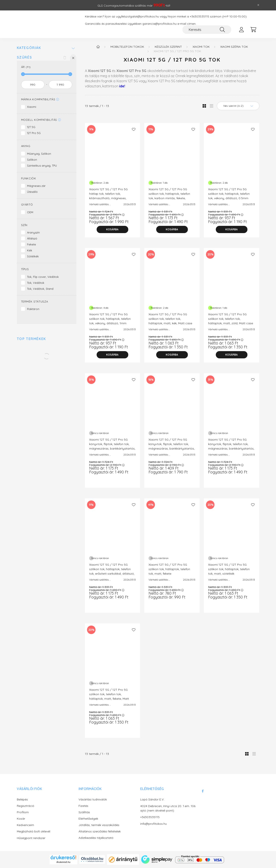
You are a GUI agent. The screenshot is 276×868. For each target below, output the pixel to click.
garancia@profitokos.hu (159, 24)
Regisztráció (26, 806)
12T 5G (31, 127)
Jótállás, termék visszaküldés (99, 825)
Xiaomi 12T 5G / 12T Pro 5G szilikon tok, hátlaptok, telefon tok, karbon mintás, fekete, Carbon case (169, 196)
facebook (203, 791)
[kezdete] (33, 85)
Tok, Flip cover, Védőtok (43, 277)
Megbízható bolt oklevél (34, 831)
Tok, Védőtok (36, 283)
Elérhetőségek (88, 819)
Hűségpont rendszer (31, 838)
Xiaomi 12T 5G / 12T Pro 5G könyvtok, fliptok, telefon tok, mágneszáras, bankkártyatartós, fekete (172, 446)
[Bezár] (258, 5)
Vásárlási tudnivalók (93, 800)
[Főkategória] (98, 47)
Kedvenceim (25, 825)
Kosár (21, 819)
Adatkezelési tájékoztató (96, 838)
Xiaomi (32, 107)
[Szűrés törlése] (65, 58)
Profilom (23, 812)
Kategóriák (29, 48)
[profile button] (242, 30)
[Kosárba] (112, 229)
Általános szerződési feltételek (100, 831)
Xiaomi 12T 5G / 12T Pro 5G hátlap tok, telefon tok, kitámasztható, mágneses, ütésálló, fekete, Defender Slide (111, 196)
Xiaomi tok (201, 47)
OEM (30, 212)
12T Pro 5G (34, 133)
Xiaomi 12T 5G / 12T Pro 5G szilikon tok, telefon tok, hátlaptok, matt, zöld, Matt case (231, 319)
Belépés (22, 800)
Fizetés (83, 806)
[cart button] (253, 30)
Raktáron (33, 309)
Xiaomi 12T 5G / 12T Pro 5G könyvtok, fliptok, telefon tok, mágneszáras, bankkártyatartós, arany (112, 446)
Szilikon (32, 160)
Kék (30, 250)
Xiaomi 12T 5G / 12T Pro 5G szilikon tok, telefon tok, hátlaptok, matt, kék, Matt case (170, 319)
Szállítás (84, 812)
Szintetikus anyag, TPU (42, 166)
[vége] (60, 85)
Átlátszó (32, 238)
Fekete (31, 244)
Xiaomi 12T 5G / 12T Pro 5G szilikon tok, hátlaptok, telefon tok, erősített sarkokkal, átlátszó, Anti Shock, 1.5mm (112, 571)
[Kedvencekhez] (134, 129)
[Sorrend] (238, 106)
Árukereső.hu (63, 862)
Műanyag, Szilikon (39, 154)
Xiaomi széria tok (234, 47)
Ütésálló (32, 192)
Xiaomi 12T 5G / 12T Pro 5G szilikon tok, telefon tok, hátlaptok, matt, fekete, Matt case (109, 696)
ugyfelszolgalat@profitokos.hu (137, 17)
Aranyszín (33, 232)
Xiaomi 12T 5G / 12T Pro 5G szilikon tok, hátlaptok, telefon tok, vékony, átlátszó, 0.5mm (229, 194)
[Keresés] (207, 30)
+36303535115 (199, 17)
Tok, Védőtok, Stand (40, 289)
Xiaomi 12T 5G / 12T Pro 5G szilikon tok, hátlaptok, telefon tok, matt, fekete (169, 569)
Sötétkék (33, 256)
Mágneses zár (36, 186)
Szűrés (24, 57)
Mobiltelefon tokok (127, 47)
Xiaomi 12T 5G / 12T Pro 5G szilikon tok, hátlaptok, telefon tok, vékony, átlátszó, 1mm (110, 319)
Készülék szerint (168, 47)
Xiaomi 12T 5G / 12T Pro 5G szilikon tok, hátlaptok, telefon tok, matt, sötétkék (229, 569)
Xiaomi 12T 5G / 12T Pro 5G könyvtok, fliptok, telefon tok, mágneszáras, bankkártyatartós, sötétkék (231, 446)
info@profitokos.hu (154, 824)
